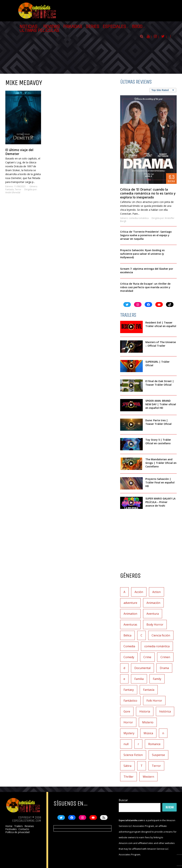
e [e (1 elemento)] (124, 679)
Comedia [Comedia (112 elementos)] (129, 646)
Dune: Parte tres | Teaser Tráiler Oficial (158, 422)
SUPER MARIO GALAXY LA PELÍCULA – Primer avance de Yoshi (160, 502)
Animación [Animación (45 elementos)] (153, 603)
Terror (18, 189)
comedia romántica (139, 218)
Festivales (11, 829)
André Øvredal (13, 192)
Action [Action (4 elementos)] (156, 592)
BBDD (137, 27)
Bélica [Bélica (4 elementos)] (127, 635)
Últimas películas (39, 30)
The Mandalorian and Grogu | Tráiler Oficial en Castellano (161, 463)
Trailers (18, 826)
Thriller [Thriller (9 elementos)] (129, 777)
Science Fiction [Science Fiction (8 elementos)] (133, 755)
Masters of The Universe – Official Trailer (161, 344)
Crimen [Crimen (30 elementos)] (165, 657)
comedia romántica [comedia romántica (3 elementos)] (157, 646)
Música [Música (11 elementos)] (148, 733)
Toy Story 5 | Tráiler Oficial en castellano (158, 441)
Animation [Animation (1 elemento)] (130, 614)
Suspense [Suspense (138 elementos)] (158, 755)
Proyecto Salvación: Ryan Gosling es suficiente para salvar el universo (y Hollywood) (142, 254)
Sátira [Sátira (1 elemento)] (127, 766)
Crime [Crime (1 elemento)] (147, 657)
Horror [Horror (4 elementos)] (128, 722)
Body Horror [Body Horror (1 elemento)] (155, 625)
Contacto (24, 829)
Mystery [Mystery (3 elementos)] (129, 733)
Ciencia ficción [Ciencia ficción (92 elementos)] (161, 635)
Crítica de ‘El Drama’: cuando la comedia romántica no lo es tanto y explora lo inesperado (148, 193)
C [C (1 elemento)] (141, 635)
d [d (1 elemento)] (124, 668)
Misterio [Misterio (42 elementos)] (148, 722)
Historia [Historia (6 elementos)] (145, 711)
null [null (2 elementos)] (126, 744)
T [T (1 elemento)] (142, 766)
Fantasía (10, 189)
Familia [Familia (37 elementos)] (139, 679)
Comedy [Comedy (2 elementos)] (129, 657)
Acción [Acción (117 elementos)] (139, 592)
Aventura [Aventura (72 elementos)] (153, 614)
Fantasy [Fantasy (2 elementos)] (129, 690)
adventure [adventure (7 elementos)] (130, 603)
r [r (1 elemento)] (138, 744)
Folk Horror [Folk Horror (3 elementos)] (154, 701)
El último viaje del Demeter (19, 152)
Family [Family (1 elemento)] (157, 679)
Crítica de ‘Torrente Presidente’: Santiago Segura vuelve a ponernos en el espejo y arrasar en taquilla (146, 235)
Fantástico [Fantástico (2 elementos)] (130, 701)
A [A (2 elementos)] (124, 592)
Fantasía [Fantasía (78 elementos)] (149, 690)
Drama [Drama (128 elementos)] (164, 668)
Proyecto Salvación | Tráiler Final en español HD (160, 482)
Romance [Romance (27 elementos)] (154, 744)
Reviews (52, 27)
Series (92, 27)
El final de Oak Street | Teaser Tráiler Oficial (160, 383)
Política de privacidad (17, 832)
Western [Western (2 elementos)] (148, 777)
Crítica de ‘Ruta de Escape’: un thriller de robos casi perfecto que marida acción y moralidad (145, 287)
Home (9, 826)
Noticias (28, 27)
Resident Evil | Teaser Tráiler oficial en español (161, 324)
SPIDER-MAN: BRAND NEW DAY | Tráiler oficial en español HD (161, 404)
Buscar (123, 800)
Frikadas (73, 27)
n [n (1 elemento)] (163, 733)
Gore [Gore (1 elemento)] (127, 711)
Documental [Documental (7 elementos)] (142, 668)
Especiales (114, 27)
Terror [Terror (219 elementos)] (156, 766)
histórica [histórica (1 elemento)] (165, 711)
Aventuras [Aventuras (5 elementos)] (130, 625)
